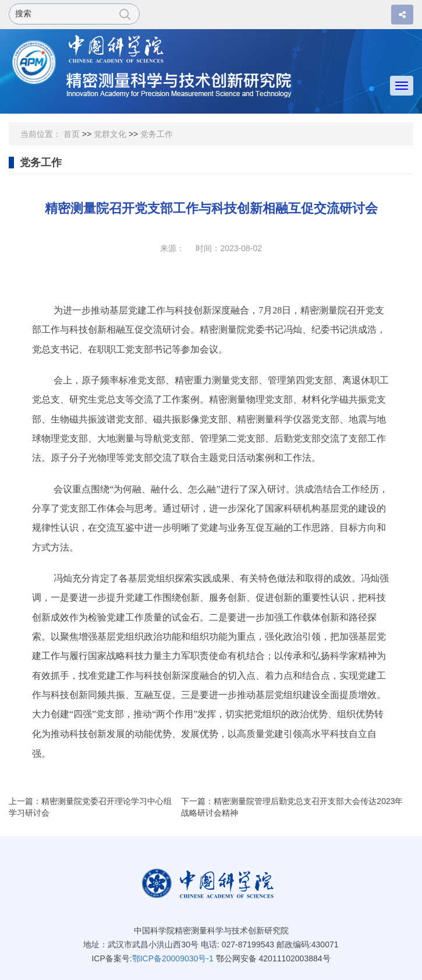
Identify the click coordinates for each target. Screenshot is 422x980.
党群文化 (110, 134)
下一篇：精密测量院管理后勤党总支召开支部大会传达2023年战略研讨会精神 (292, 807)
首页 (72, 134)
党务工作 (157, 134)
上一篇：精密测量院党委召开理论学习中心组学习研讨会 (90, 807)
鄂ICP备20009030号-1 (173, 958)
